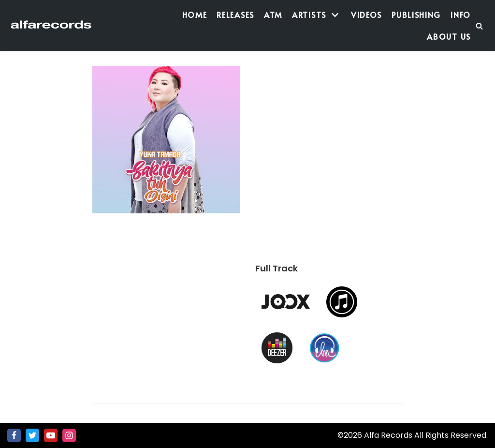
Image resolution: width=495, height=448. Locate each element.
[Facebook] (14, 435)
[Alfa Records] (52, 26)
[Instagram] (69, 435)
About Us (449, 36)
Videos (366, 15)
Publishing (416, 15)
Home (195, 15)
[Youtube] (51, 435)
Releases (235, 15)
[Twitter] (32, 435)
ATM (273, 15)
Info (461, 15)
